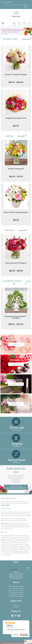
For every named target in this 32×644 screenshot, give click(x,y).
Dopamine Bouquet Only (16, 118)
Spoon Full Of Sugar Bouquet (16, 212)
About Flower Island (8, 498)
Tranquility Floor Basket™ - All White (16, 317)
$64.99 (16, 126)
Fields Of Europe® (16, 169)
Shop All (26, 39)
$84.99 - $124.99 (16, 324)
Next (29, 67)
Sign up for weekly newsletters (16, 487)
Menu (3, 26)
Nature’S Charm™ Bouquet (16, 74)
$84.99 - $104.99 (16, 82)
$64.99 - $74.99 (16, 176)
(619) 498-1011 (9, 2)
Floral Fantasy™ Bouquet (16, 263)
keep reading (5, 505)
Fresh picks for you (16, 475)
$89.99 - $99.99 (16, 271)
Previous (3, 67)
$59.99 (16, 220)
